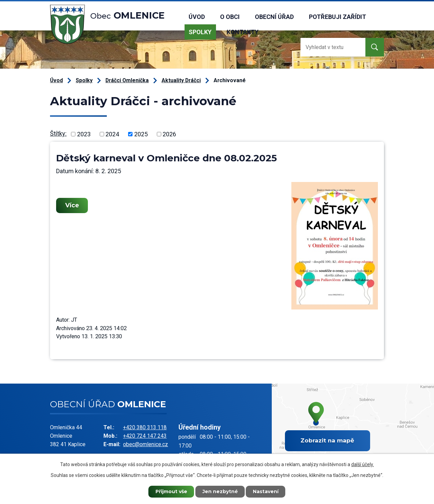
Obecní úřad (274, 17)
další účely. (363, 464)
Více (72, 205)
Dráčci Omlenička (127, 80)
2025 (141, 134)
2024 (112, 134)
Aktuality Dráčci (181, 80)
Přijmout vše (171, 491)
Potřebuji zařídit (337, 17)
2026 (169, 134)
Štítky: (58, 133)
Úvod (197, 17)
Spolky (200, 32)
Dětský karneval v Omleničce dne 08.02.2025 (166, 158)
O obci (230, 17)
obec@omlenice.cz (146, 444)
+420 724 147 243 (145, 436)
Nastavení (266, 491)
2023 (84, 134)
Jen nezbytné (220, 491)
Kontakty (243, 32)
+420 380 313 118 (145, 427)
